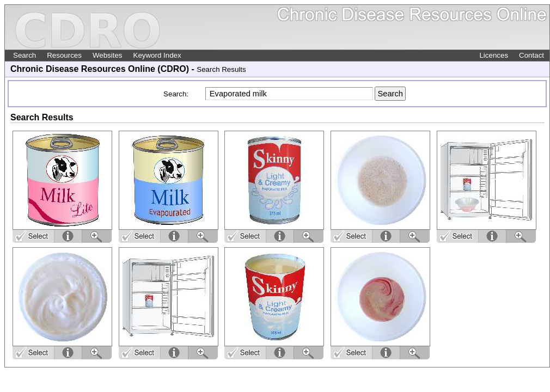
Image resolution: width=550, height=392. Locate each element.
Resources (64, 55)
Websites (108, 55)
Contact (531, 55)
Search (25, 55)
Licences (494, 55)
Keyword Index (157, 55)
